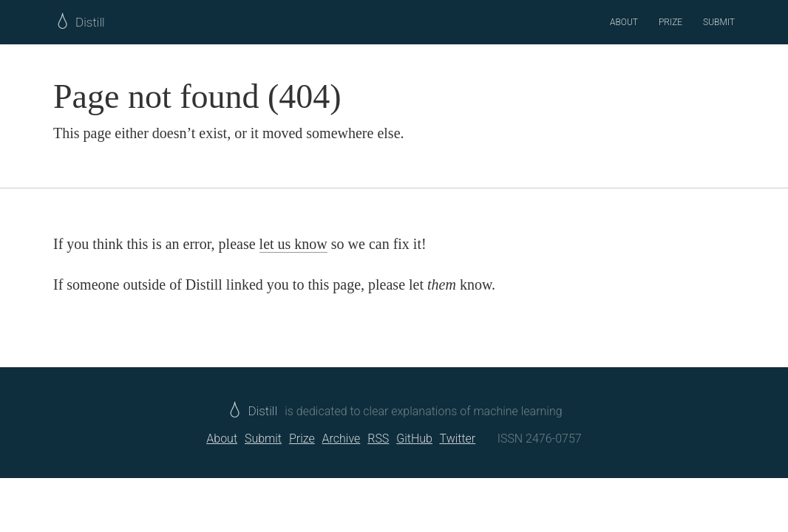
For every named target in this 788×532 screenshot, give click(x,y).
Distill (253, 411)
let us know (293, 244)
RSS (378, 439)
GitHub (414, 439)
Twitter (458, 439)
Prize (670, 22)
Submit (719, 22)
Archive (342, 439)
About (624, 22)
